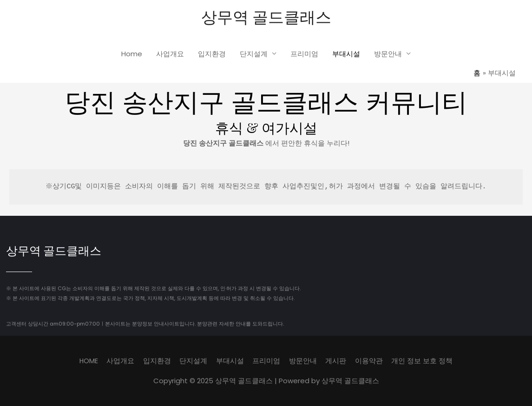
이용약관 (370, 361)
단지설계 (254, 54)
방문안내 (388, 54)
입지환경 (212, 54)
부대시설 (346, 54)
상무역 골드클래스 (266, 17)
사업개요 (170, 54)
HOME (88, 361)
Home (132, 54)
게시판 (337, 361)
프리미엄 (304, 54)
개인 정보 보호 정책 (423, 361)
